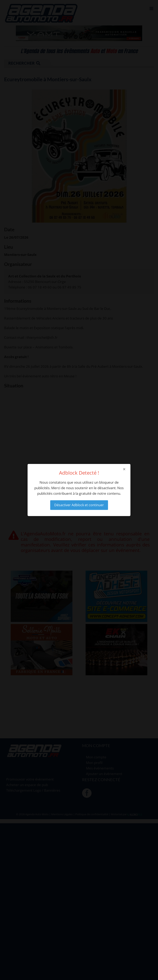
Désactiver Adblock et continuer (79, 505)
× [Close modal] (124, 469)
